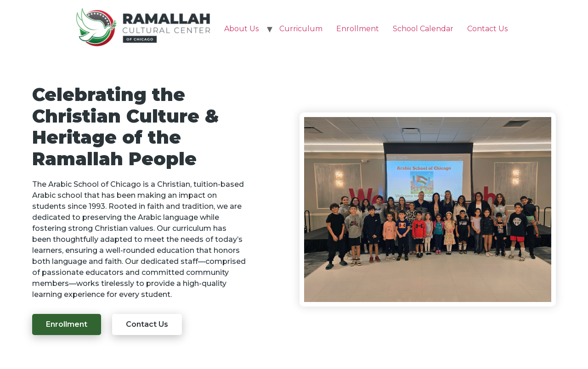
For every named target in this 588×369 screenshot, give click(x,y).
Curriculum (301, 29)
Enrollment (358, 29)
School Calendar (423, 29)
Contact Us (487, 29)
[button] (67, 324)
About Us (241, 29)
